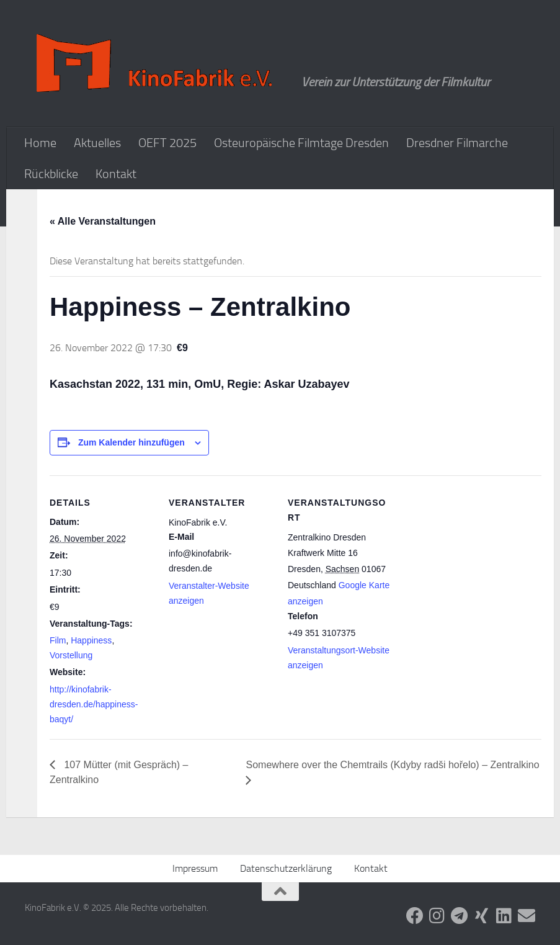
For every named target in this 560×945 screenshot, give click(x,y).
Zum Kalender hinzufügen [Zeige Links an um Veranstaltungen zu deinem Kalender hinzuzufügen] (131, 442)
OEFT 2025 (167, 143)
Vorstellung (71, 655)
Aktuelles (97, 143)
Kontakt (116, 174)
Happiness (91, 640)
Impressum (195, 868)
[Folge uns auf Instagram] (437, 916)
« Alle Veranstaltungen (103, 221)
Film (58, 640)
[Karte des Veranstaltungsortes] (472, 561)
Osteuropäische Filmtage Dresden (301, 143)
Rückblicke (51, 174)
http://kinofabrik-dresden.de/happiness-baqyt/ (94, 704)
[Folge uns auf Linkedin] (504, 916)
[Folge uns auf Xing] (482, 916)
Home (40, 143)
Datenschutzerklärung (286, 868)
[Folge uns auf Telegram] (460, 916)
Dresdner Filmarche (457, 143)
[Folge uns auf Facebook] (415, 916)
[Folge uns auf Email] (527, 916)
